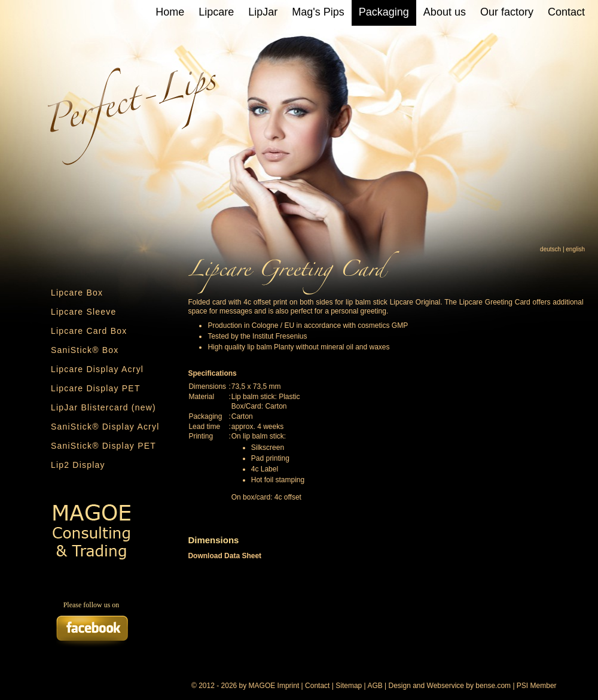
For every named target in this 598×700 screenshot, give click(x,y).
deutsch (550, 249)
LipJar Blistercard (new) (103, 407)
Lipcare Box (77, 293)
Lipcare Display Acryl (97, 369)
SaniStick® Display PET (103, 446)
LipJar (263, 12)
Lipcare (216, 12)
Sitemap (349, 686)
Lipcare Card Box (89, 331)
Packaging (384, 12)
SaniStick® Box (85, 350)
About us (445, 12)
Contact (566, 12)
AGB (375, 686)
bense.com (493, 686)
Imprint (289, 686)
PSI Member (537, 686)
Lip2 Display (78, 465)
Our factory (507, 12)
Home (170, 12)
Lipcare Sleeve (83, 312)
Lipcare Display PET (96, 388)
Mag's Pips (318, 12)
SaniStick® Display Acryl (105, 427)
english (575, 249)
